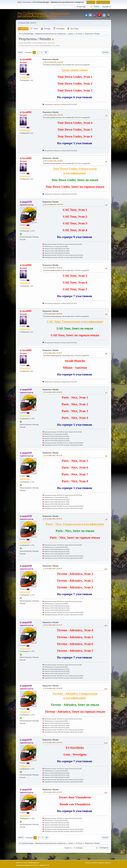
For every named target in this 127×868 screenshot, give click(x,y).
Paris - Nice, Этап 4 (75, 418)
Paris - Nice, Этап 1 (75, 397)
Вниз (20, 52)
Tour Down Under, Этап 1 (75, 77)
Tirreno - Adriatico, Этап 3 (75, 587)
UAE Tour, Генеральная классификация (75, 322)
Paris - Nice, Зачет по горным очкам (75, 538)
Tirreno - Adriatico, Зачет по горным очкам (75, 712)
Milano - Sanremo (75, 368)
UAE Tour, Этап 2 (75, 216)
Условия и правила (98, 863)
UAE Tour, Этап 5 (75, 276)
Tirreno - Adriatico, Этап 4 (75, 630)
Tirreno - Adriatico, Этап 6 (75, 644)
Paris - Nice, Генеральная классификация (75, 524)
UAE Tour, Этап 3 (75, 223)
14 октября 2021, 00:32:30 (53, 519)
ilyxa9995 (27, 59)
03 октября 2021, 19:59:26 (53, 268)
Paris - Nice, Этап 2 (75, 404)
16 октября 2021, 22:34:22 (53, 569)
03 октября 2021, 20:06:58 (53, 314)
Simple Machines (34, 863)
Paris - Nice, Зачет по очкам (75, 531)
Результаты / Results (50, 60)
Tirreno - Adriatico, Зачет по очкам (75, 705)
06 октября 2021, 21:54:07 (53, 353)
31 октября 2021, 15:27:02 (53, 792)
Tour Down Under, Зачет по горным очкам (75, 187)
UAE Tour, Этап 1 (75, 210)
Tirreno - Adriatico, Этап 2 (75, 581)
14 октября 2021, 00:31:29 (53, 455)
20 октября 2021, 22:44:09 (53, 688)
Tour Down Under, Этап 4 (75, 123)
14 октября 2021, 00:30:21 (53, 392)
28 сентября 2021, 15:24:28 (54, 62)
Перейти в (68, 848)
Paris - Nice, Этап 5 (75, 461)
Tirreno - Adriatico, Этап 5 (75, 637)
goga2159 (27, 202)
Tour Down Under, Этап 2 (75, 83)
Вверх (21, 838)
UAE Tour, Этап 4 (75, 230)
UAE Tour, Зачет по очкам (75, 328)
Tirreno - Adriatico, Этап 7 (75, 651)
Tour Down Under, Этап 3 (75, 90)
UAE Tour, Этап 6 (75, 282)
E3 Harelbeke (75, 748)
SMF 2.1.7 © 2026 (22, 863)
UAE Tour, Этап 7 (75, 289)
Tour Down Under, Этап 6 (75, 136)
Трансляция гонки (75, 70)
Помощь (88, 863)
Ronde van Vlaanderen (75, 804)
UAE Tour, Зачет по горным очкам (75, 335)
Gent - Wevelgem (75, 754)
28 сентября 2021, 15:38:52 (54, 161)
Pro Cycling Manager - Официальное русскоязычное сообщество (44, 15)
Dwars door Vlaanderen (75, 797)
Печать (105, 52)
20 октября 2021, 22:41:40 (53, 625)
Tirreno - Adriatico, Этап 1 (75, 574)
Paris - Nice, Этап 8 (75, 481)
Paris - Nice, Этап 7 (75, 474)
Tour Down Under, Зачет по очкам (75, 180)
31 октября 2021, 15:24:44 (53, 742)
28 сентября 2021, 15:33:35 (54, 115)
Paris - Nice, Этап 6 (75, 467)
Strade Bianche (75, 361)
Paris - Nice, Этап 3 (75, 411)
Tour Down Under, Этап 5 (75, 129)
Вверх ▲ (108, 863)
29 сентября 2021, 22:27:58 (54, 204)
